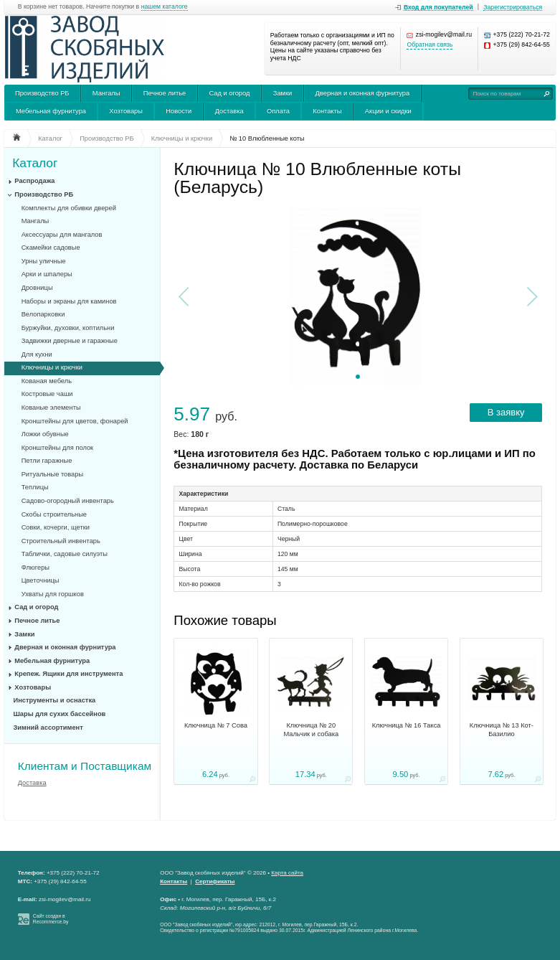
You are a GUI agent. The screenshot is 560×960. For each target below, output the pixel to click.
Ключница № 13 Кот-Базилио (502, 730)
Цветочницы (41, 580)
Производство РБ (42, 93)
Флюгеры (35, 568)
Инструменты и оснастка (55, 700)
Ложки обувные (45, 434)
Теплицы (35, 487)
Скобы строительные (54, 514)
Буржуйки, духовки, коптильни (68, 328)
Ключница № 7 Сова (216, 725)
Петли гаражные (47, 461)
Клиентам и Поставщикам (85, 766)
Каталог (35, 163)
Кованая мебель (47, 381)
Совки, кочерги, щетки (56, 527)
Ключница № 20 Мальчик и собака (311, 730)
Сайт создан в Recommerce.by (51, 919)
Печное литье (165, 93)
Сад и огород (230, 93)
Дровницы (37, 288)
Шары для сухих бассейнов (60, 714)
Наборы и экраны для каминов (69, 301)
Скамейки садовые (51, 248)
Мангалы (106, 93)
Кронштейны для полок (58, 448)
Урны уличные (44, 261)
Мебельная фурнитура (51, 111)
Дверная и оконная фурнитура (363, 93)
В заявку (506, 412)
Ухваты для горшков (53, 594)
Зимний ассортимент (48, 728)
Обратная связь (430, 45)
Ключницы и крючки (52, 367)
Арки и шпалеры (47, 274)
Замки (283, 93)
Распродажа (34, 181)
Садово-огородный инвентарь (68, 501)
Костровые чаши (47, 394)
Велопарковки (43, 314)
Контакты (327, 111)
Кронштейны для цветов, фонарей (75, 421)
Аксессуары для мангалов (62, 235)
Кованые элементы (51, 408)
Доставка (229, 111)
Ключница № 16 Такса (407, 725)
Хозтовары (126, 111)
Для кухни (37, 354)
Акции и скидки (388, 111)
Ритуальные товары (53, 474)
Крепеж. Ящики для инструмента (68, 674)
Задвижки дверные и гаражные (70, 341)
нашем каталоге (165, 7)
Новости (179, 111)
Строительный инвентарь (61, 541)
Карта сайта (287, 873)
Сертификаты (215, 881)
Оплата (278, 111)
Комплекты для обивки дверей (69, 208)
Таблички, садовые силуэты (65, 554)
